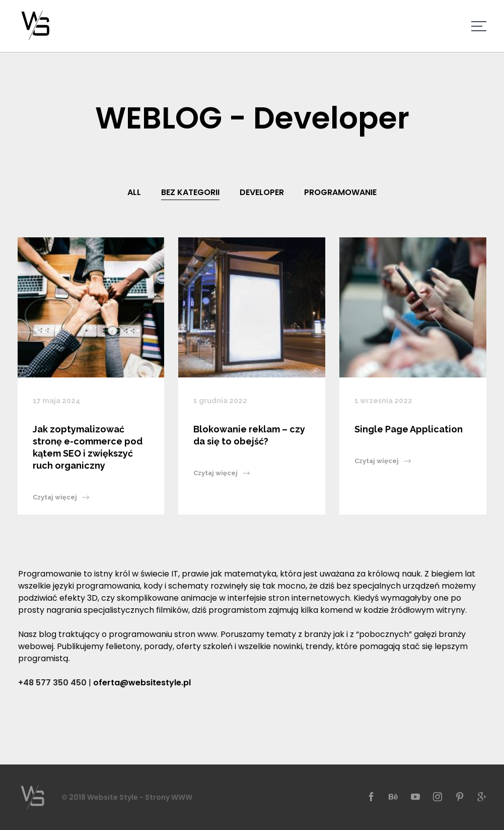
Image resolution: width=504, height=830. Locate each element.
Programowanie (340, 192)
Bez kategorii (190, 192)
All (134, 192)
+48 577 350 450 (52, 683)
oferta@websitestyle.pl (142, 683)
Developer (262, 192)
